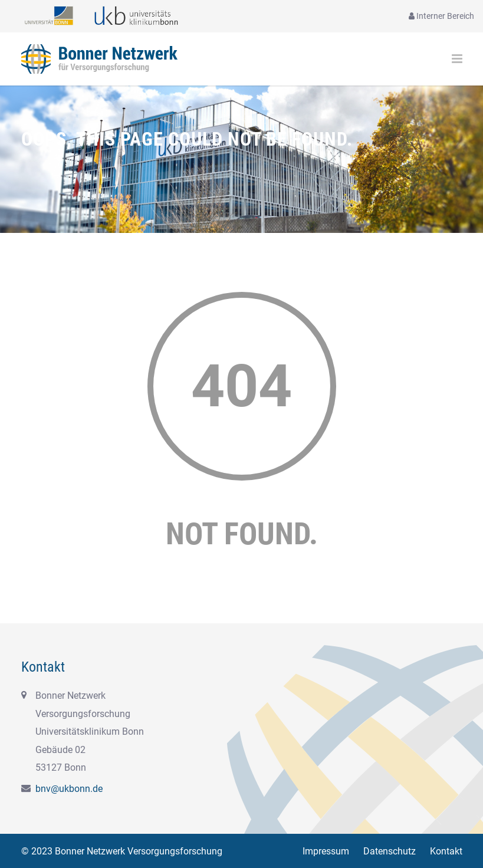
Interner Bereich (441, 16)
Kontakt (446, 851)
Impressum (326, 851)
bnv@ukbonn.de (69, 789)
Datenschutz (390, 851)
